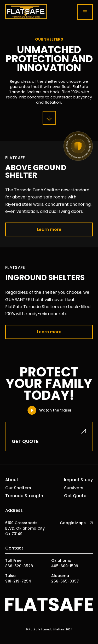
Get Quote (75, 496)
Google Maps (73, 523)
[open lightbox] (49, 410)
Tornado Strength (24, 496)
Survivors (74, 488)
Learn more (49, 229)
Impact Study (78, 480)
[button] (85, 12)
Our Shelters (18, 488)
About (12, 480)
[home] (26, 12)
